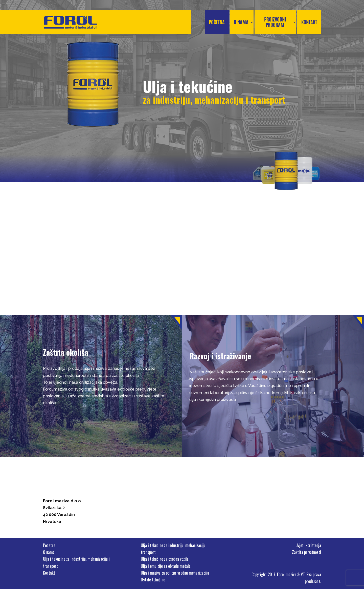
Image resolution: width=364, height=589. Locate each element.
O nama (241, 22)
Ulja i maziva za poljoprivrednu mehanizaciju (175, 573)
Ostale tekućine (153, 580)
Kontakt (309, 22)
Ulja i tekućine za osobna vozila (165, 559)
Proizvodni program (275, 22)
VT (303, 574)
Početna (217, 22)
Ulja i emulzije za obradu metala (166, 566)
